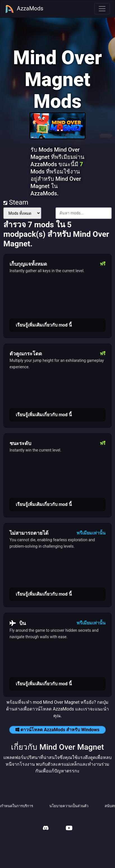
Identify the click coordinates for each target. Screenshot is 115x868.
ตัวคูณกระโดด (26, 354)
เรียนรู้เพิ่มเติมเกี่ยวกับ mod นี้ (44, 325)
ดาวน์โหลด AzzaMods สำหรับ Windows (57, 730)
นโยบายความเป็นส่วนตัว (69, 806)
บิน (18, 623)
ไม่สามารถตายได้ (29, 533)
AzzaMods (24, 9)
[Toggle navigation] (102, 9)
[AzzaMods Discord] (46, 829)
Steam (16, 202)
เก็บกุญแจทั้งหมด (28, 264)
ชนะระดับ (20, 443)
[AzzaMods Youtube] (69, 829)
